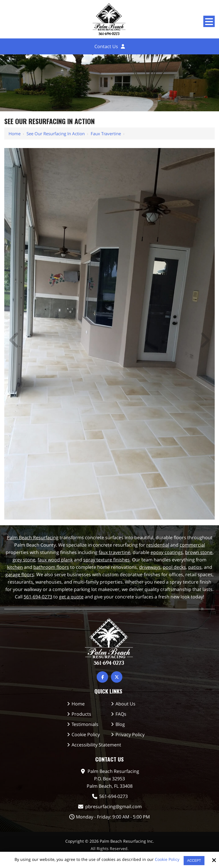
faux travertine (114, 552)
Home (15, 134)
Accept (194, 861)
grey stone (24, 560)
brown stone (199, 552)
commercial (192, 545)
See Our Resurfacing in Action (56, 134)
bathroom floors (51, 567)
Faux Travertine (106, 134)
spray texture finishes (107, 560)
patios (195, 567)
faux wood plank (55, 560)
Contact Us (106, 46)
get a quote (71, 597)
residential (158, 545)
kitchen (15, 567)
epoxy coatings (167, 552)
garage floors (20, 574)
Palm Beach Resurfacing (33, 537)
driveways (150, 567)
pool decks (174, 567)
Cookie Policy (167, 860)
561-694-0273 (38, 597)
